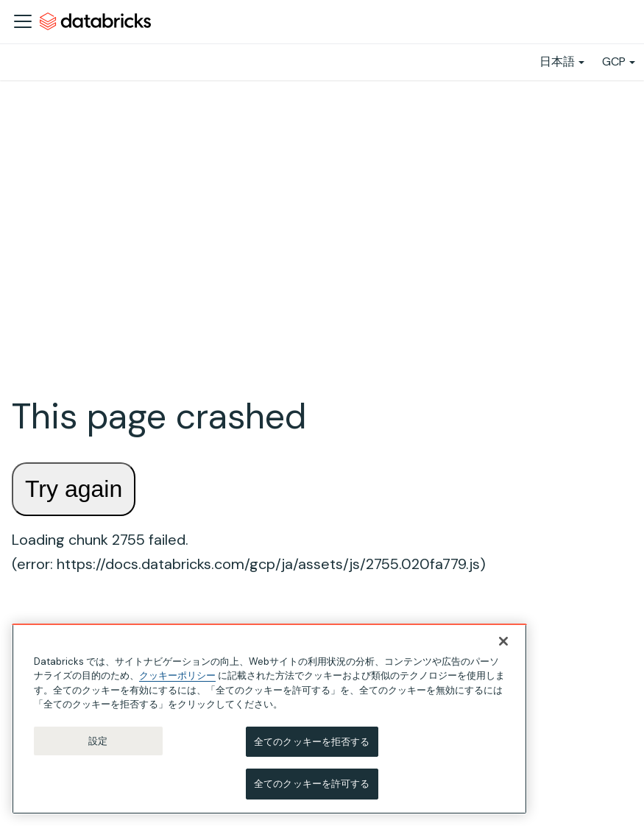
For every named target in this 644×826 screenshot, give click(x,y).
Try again (74, 489)
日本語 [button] (557, 61)
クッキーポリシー (177, 676)
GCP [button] (614, 61)
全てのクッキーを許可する (312, 784)
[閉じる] (503, 641)
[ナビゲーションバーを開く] (23, 21)
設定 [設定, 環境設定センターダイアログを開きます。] (98, 741)
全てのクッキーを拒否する (312, 742)
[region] (269, 719)
